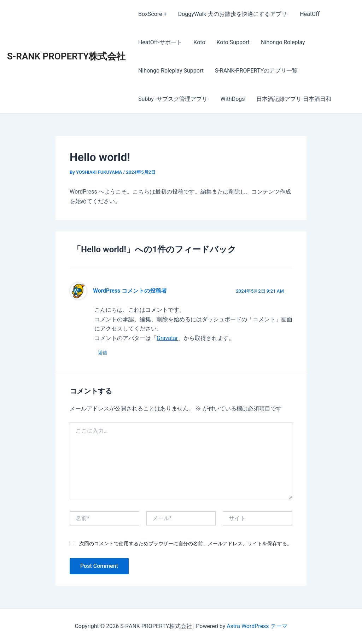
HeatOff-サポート (160, 42)
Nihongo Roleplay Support (171, 71)
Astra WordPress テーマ (257, 626)
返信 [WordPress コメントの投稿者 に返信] (103, 353)
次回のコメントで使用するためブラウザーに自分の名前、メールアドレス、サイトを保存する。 (186, 544)
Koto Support (233, 42)
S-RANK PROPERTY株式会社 (66, 56)
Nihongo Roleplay (283, 42)
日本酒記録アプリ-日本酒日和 (294, 99)
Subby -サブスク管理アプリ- (174, 99)
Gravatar (167, 338)
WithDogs (233, 99)
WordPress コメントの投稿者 (130, 291)
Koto (199, 42)
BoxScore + (153, 14)
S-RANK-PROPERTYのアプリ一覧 (256, 71)
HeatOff (310, 14)
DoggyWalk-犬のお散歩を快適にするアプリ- (233, 14)
